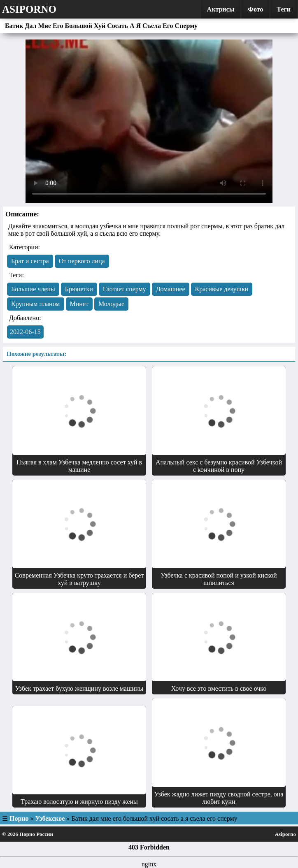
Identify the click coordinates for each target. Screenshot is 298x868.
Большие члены (33, 289)
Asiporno (29, 9)
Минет (79, 304)
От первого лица (82, 261)
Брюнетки (79, 289)
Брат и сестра (30, 261)
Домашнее (171, 289)
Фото (255, 9)
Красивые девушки (222, 289)
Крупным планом (36, 304)
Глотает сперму (125, 289)
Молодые (111, 304)
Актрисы (221, 9)
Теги (284, 9)
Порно (19, 818)
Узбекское (50, 818)
